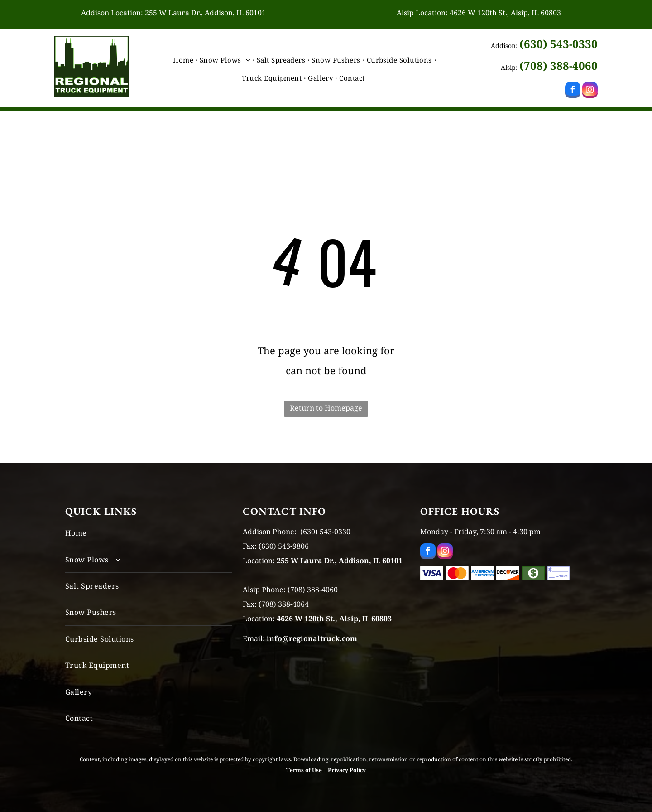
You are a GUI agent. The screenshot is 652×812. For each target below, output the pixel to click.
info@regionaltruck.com (312, 638)
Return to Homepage (326, 408)
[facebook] (573, 91)
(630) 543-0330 (559, 44)
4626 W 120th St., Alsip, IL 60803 (505, 13)
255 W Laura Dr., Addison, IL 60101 (205, 13)
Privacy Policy (347, 770)
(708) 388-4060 (559, 65)
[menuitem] (184, 60)
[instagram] (590, 91)
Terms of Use (304, 770)
